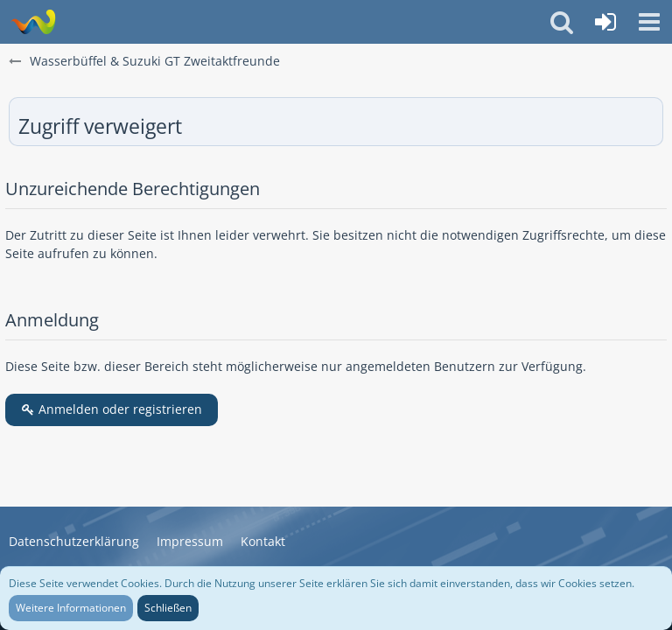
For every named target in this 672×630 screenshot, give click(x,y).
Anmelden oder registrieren (112, 409)
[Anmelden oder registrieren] (605, 22)
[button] (649, 22)
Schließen (168, 608)
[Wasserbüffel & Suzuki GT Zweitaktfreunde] (33, 22)
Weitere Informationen (71, 608)
